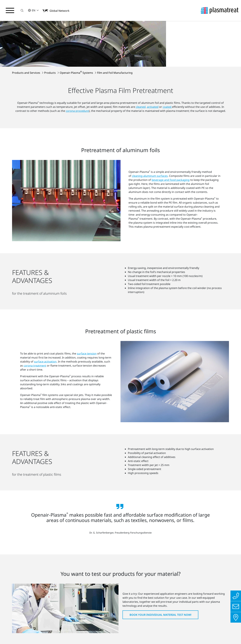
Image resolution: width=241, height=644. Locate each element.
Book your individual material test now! (160, 532)
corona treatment (35, 294)
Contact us (66, 635)
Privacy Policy (16, 635)
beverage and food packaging (171, 128)
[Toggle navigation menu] (10, 11)
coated (167, 65)
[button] (22, 10)
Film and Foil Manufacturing (115, 31)
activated (153, 65)
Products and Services (26, 31)
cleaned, (141, 65)
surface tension (87, 281)
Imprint (42, 635)
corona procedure (77, 69)
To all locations (140, 616)
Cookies (89, 635)
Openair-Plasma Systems (77, 31)
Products (50, 31)
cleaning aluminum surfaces (150, 124)
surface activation (45, 289)
